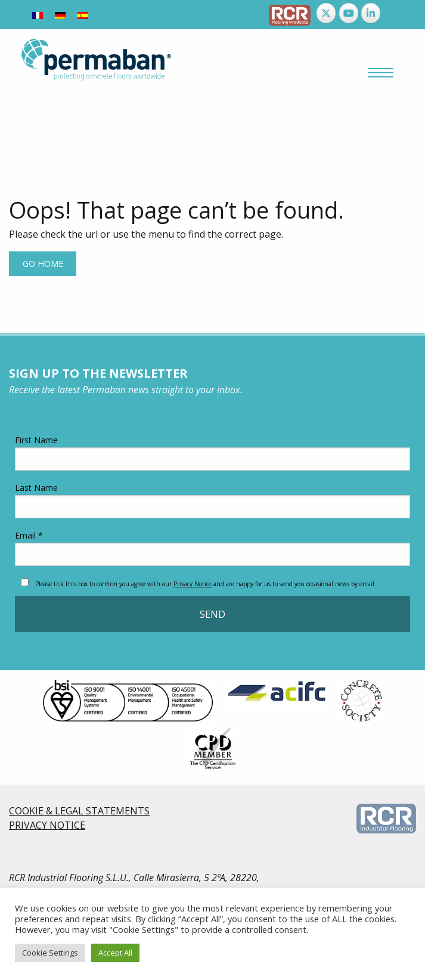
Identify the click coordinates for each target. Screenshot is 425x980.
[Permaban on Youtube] (349, 13)
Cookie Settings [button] (50, 953)
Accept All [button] (115, 953)
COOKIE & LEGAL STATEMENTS (79, 811)
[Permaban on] (393, 13)
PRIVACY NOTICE (47, 825)
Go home (43, 264)
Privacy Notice (193, 584)
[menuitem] (38, 15)
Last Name (212, 500)
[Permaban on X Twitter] (326, 13)
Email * (212, 548)
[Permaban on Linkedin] (371, 13)
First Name (212, 452)
